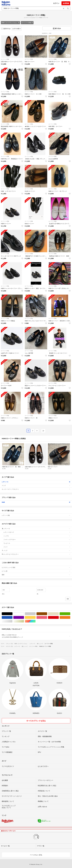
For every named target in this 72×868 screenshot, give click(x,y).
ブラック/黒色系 (12, 614)
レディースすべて (37, 532)
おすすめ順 (17, 29)
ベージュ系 (59, 614)
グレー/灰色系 (36, 614)
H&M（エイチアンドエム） (10, 23)
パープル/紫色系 (24, 617)
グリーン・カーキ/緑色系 (70, 614)
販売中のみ (6, 29)
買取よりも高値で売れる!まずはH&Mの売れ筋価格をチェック (36, 636)
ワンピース (37, 543)
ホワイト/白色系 (24, 614)
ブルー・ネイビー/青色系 (12, 617)
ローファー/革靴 (27, 23)
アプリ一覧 (41, 846)
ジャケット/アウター (37, 540)
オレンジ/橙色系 (70, 617)
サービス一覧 (5, 846)
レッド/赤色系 (59, 617)
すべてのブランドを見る (36, 721)
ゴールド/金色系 (24, 621)
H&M (36, 502)
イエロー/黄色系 (36, 617)
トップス (37, 536)
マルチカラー (36, 621)
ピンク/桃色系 (47, 617)
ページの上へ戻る (36, 855)
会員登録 (66, 3)
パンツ (37, 547)
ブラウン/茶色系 (47, 614)
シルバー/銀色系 (12, 621)
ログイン (56, 3)
